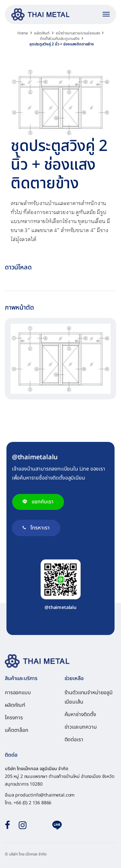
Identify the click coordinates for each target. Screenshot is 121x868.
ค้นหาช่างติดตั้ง (80, 714)
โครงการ (14, 718)
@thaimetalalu (60, 607)
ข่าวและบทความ (81, 727)
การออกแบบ (18, 693)
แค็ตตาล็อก (17, 730)
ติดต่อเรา (74, 740)
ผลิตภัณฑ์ (15, 705)
